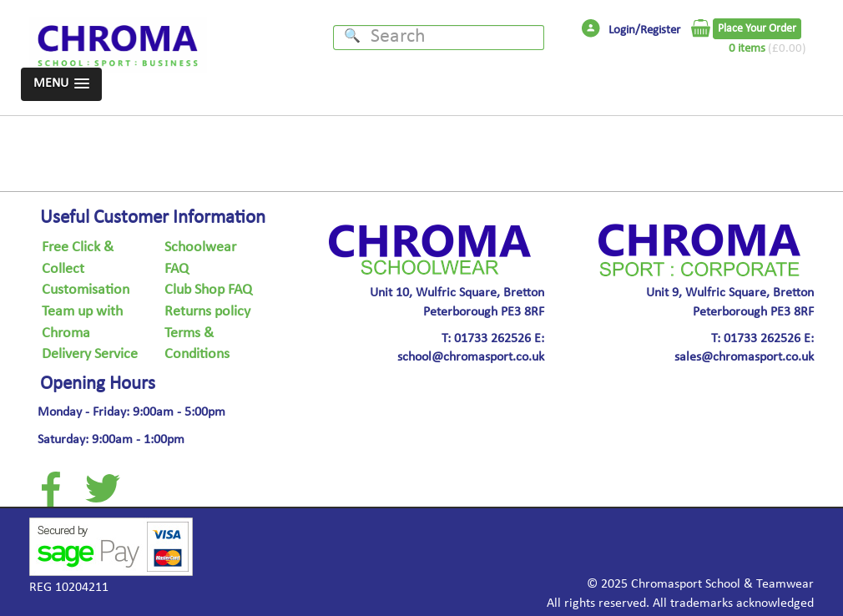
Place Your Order (757, 29)
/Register (658, 31)
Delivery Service (90, 355)
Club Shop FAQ (208, 290)
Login (622, 31)
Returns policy (207, 312)
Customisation (86, 290)
